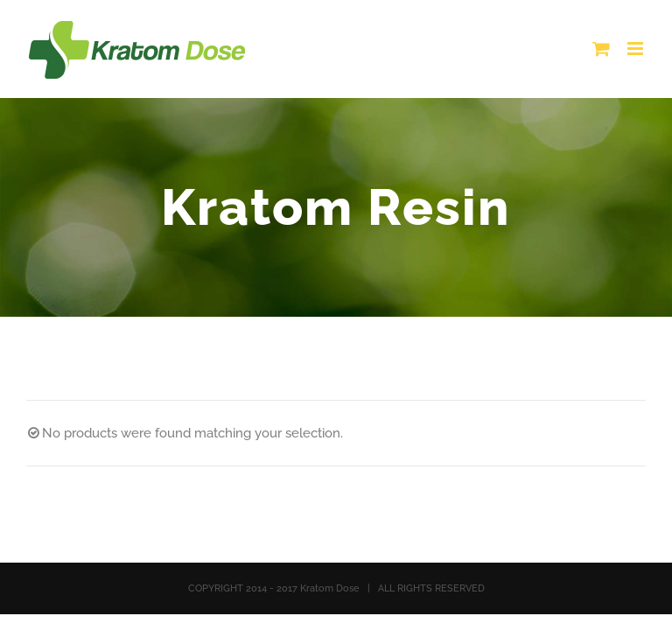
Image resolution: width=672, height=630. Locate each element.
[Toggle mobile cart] (601, 49)
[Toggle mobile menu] (637, 49)
